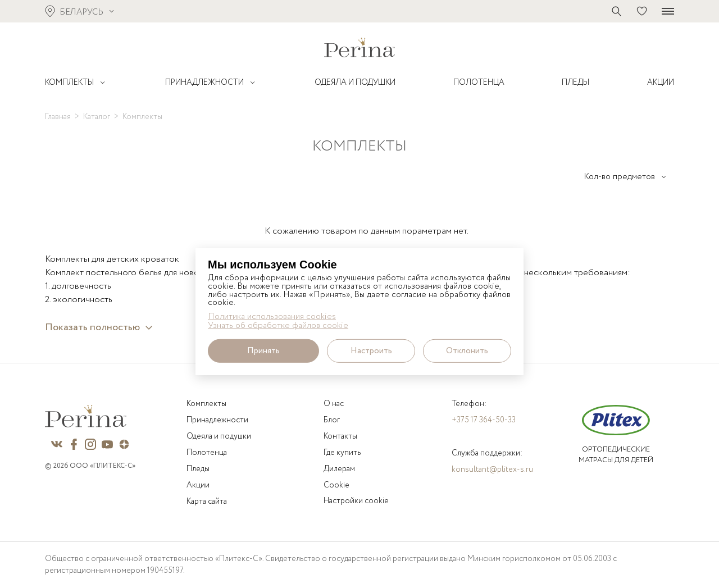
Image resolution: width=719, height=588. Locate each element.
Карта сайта (207, 502)
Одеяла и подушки (219, 436)
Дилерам (339, 469)
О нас (334, 404)
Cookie (336, 485)
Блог (332, 420)
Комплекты (206, 404)
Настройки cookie (356, 501)
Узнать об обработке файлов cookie (278, 326)
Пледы (198, 469)
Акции (198, 485)
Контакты (340, 436)
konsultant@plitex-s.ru (492, 470)
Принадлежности (217, 420)
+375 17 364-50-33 (484, 420)
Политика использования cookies (272, 316)
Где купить (342, 453)
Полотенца (207, 453)
